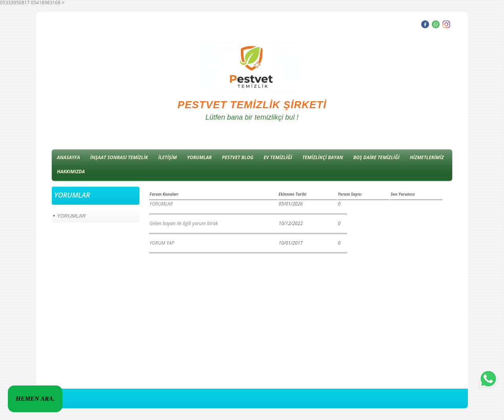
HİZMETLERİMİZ (427, 157)
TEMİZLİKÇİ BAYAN (323, 157)
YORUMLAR (200, 157)
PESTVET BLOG (237, 157)
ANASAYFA (68, 157)
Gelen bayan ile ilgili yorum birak (184, 223)
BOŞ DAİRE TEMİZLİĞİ (376, 157)
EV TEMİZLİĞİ (278, 157)
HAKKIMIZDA (71, 172)
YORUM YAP (162, 243)
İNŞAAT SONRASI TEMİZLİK (119, 157)
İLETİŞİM (168, 157)
